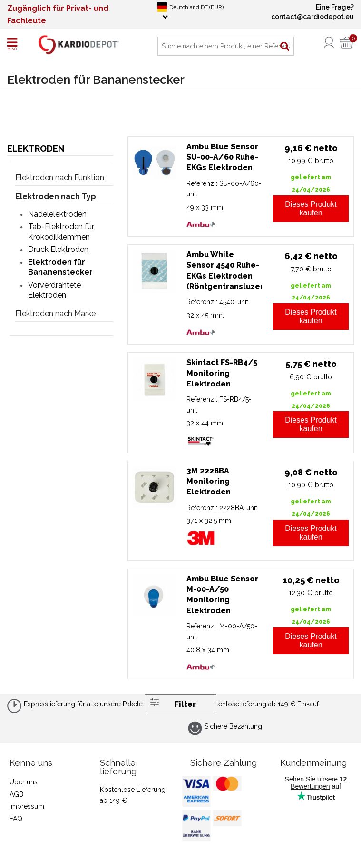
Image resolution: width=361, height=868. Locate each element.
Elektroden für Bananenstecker (60, 267)
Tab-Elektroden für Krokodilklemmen (61, 231)
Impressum (27, 806)
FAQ (16, 819)
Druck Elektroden (58, 249)
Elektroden (36, 149)
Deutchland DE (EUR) (190, 11)
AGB (16, 794)
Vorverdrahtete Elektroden (54, 290)
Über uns (24, 782)
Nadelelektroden (57, 214)
